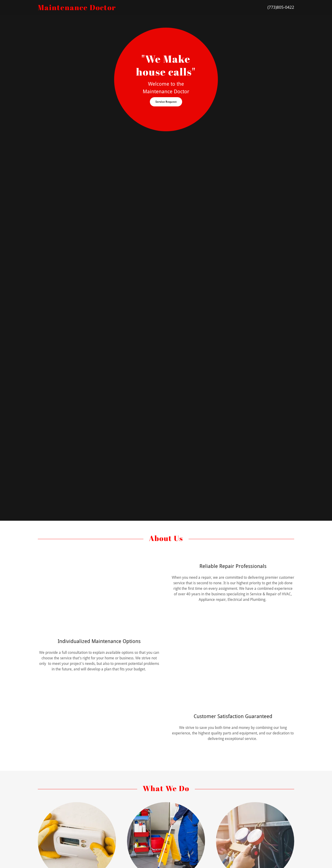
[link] (130, 9)
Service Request (166, 102)
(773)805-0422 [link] (281, 7)
